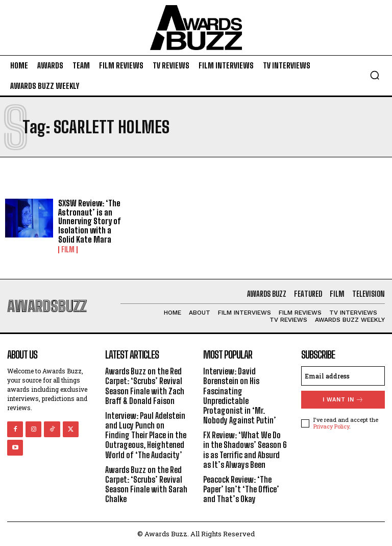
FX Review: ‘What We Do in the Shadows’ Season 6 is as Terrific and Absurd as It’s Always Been (245, 450)
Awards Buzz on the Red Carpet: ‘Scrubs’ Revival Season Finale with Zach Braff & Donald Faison (145, 386)
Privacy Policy (331, 426)
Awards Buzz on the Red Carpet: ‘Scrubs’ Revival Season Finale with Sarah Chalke (146, 484)
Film (68, 250)
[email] (343, 376)
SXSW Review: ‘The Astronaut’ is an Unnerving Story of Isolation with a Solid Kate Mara (89, 221)
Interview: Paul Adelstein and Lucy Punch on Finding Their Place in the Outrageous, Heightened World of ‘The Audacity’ (146, 435)
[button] (375, 75)
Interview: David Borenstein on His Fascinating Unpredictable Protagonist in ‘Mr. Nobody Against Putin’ (240, 396)
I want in (343, 400)
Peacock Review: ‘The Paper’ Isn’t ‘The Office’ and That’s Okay (241, 489)
